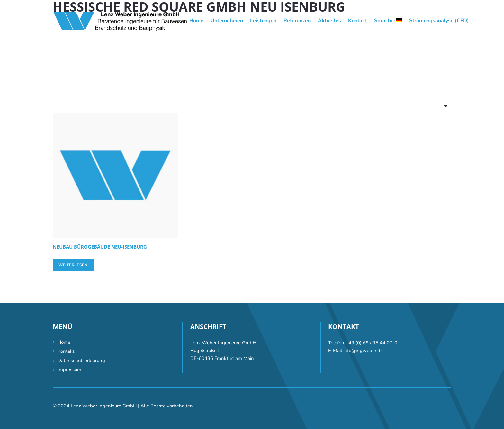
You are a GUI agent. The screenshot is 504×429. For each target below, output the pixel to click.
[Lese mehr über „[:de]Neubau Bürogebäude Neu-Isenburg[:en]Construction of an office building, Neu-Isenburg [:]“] (73, 265)
